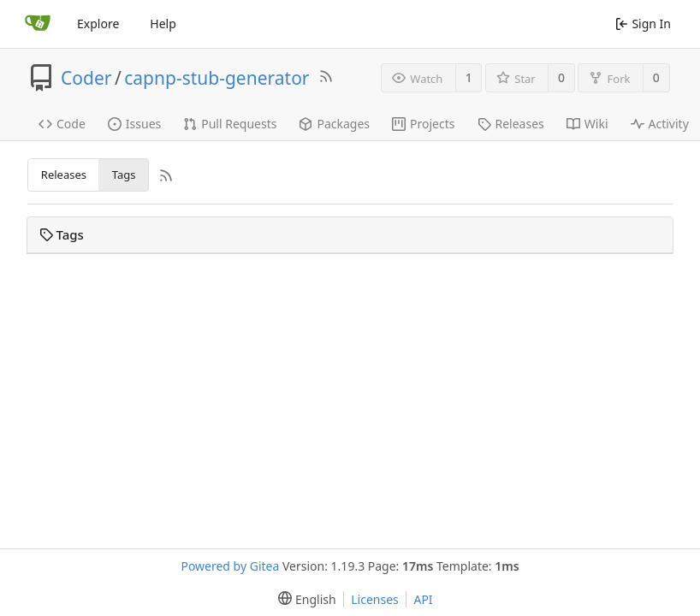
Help (163, 24)
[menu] (303, 599)
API (423, 599)
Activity (660, 124)
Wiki (587, 124)
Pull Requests (230, 124)
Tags (124, 175)
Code (62, 124)
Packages (334, 124)
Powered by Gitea (230, 566)
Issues (134, 124)
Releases (511, 124)
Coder (86, 78)
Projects (423, 124)
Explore (98, 24)
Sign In (643, 24)
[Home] (38, 24)
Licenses (375, 599)
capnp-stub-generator (217, 78)
